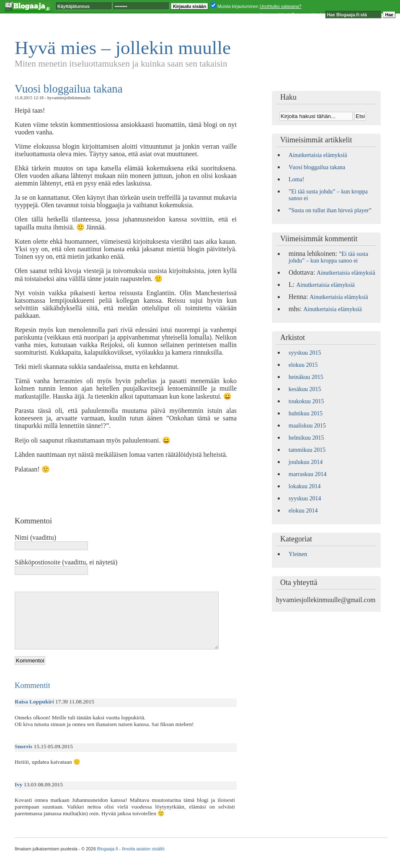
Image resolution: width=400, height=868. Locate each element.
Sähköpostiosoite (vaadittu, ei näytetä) (66, 562)
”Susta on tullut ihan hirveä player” (330, 210)
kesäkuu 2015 (305, 389)
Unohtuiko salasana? (281, 6)
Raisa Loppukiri (34, 702)
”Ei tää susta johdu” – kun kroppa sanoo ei (328, 257)
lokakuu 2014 (305, 486)
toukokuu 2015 (306, 401)
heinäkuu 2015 (306, 377)
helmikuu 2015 (306, 438)
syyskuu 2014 (305, 498)
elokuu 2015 (303, 365)
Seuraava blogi (306, 15)
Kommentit (32, 685)
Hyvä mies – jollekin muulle (123, 48)
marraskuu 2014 (308, 474)
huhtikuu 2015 (306, 413)
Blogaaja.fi (108, 849)
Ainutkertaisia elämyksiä (318, 155)
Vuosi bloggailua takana (69, 89)
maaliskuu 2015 (307, 426)
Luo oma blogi (275, 15)
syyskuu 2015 (305, 353)
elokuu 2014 (303, 511)
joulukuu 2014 (306, 462)
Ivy (19, 784)
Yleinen (298, 554)
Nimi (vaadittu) (35, 537)
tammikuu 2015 (307, 450)
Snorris (23, 746)
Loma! (296, 179)
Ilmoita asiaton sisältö (143, 849)
